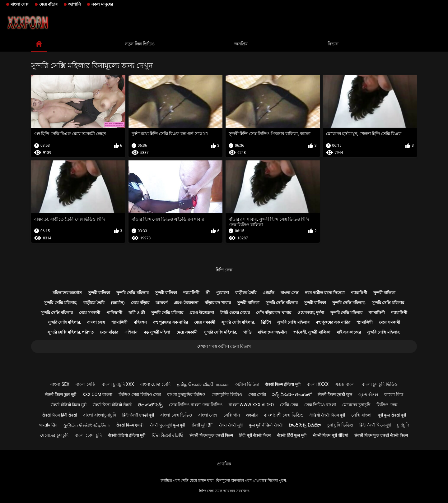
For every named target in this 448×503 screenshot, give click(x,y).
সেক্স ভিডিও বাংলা (320, 405)
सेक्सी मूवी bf (202, 425)
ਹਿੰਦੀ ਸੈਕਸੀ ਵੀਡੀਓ (167, 435)
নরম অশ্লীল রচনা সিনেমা (325, 293)
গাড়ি (247, 332)
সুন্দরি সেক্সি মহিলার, (61, 303)
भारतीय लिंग (48, 425)
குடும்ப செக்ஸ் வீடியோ (87, 425)
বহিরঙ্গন (140, 322)
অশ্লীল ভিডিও (247, 384)
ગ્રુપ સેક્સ (368, 395)
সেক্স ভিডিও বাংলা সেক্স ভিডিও (196, 405)
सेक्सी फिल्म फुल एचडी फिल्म (211, 435)
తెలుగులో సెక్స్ (150, 405)
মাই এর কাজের (349, 332)
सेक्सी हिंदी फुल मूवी (292, 435)
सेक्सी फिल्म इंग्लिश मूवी (283, 384)
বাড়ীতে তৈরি (246, 293)
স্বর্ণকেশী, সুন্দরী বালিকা (312, 332)
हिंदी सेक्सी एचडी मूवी (138, 415)
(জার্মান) (118, 303)
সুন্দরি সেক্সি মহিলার (132, 293)
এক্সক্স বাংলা (345, 384)
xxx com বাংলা (97, 395)
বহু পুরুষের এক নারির (170, 322)
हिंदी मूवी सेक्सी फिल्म (255, 435)
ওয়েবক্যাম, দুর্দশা (311, 313)
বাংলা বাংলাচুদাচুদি (99, 415)
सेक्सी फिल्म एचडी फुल (335, 395)
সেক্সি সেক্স (289, 405)
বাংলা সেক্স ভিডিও (176, 415)
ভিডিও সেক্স (387, 405)
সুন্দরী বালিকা (99, 293)
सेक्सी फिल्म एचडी (130, 425)
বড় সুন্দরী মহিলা (157, 332)
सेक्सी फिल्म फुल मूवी (60, 395)
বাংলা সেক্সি (86, 384)
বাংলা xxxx (318, 384)
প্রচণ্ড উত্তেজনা (186, 303)
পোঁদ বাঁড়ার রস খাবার (274, 313)
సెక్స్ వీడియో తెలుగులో (292, 395)
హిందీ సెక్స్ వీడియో (305, 425)
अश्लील (252, 415)
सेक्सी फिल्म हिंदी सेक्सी (59, 415)
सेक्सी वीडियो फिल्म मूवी (68, 405)
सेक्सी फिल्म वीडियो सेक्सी (112, 405)
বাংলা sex (60, 384)
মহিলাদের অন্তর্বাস (67, 293)
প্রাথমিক (224, 464)
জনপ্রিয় (241, 44)
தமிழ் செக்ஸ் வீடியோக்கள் (203, 384)
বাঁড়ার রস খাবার (218, 303)
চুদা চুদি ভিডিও (340, 425)
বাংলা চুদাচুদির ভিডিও (186, 395)
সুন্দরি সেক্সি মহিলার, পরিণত (71, 332)
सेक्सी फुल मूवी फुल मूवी (167, 425)
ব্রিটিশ (266, 322)
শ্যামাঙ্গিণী (191, 293)
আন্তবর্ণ (162, 303)
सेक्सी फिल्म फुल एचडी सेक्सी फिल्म (381, 435)
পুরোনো (222, 293)
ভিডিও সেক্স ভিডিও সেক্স (140, 395)
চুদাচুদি (403, 425)
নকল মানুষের (102, 4)
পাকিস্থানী (114, 313)
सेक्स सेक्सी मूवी (231, 425)
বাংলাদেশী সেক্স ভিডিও (284, 415)
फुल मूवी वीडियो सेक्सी (266, 425)
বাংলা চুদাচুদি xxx (118, 384)
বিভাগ (333, 44)
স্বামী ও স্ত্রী (137, 313)
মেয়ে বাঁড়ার (48, 4)
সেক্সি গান (232, 415)
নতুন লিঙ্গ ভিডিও (140, 44)
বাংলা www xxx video (251, 405)
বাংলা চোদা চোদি (155, 384)
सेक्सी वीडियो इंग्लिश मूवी (127, 435)
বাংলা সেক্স (20, 4)
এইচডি (268, 293)
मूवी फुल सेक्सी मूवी (392, 415)
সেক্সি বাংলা (361, 415)
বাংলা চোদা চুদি (88, 435)
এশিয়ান (131, 332)
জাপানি (75, 4)
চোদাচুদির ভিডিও (227, 395)
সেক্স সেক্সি (257, 395)
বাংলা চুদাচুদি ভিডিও (380, 384)
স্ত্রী (208, 293)
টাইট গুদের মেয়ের (235, 313)
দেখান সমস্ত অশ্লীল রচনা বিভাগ (224, 346)
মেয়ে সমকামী (90, 313)
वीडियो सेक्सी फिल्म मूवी (327, 415)
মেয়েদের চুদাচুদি (356, 405)
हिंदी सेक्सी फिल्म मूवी (375, 425)
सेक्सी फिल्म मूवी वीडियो (330, 435)
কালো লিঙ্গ (394, 395)
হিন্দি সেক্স (224, 270)
